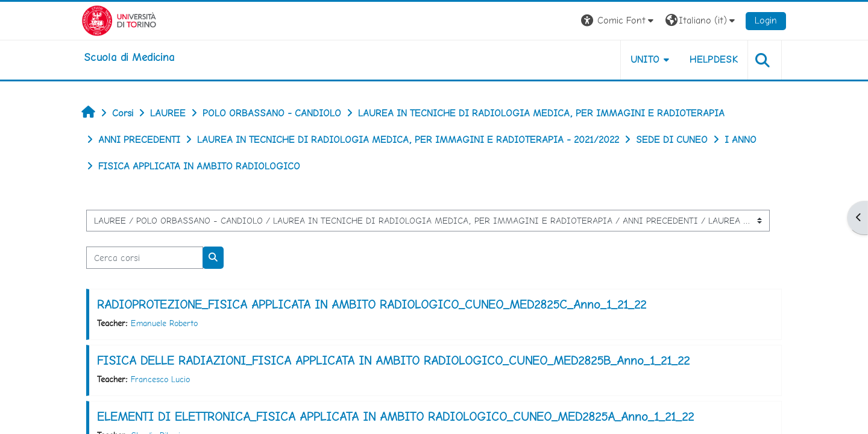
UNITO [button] (645, 59)
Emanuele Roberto (164, 323)
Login (766, 20)
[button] (619, 21)
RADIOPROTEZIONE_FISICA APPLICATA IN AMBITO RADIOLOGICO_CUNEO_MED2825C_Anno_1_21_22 (372, 304)
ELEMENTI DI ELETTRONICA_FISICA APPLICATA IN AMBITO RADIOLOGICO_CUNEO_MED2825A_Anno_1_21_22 (395, 417)
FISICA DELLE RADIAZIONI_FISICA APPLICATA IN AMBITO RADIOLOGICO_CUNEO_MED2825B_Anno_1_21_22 (393, 360)
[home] (129, 57)
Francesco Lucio (160, 379)
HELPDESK (714, 59)
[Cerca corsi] (145, 258)
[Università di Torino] (119, 20)
